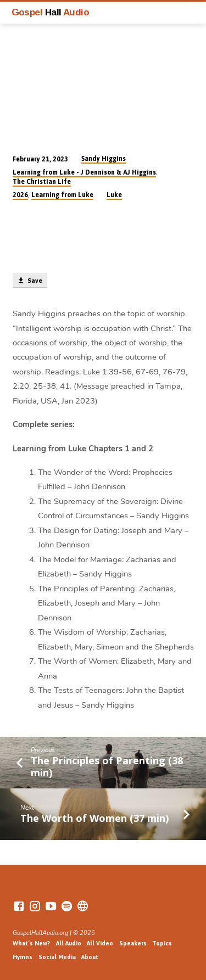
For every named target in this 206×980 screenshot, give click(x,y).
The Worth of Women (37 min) (94, 818)
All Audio (69, 943)
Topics (162, 943)
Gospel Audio (51, 12)
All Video (100, 943)
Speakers (133, 943)
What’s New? (31, 943)
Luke (114, 195)
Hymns (23, 957)
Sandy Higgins (104, 159)
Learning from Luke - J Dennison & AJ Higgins (84, 172)
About (90, 957)
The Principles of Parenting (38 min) (107, 766)
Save (30, 281)
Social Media (57, 957)
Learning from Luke (62, 195)
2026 (20, 195)
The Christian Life (42, 182)
